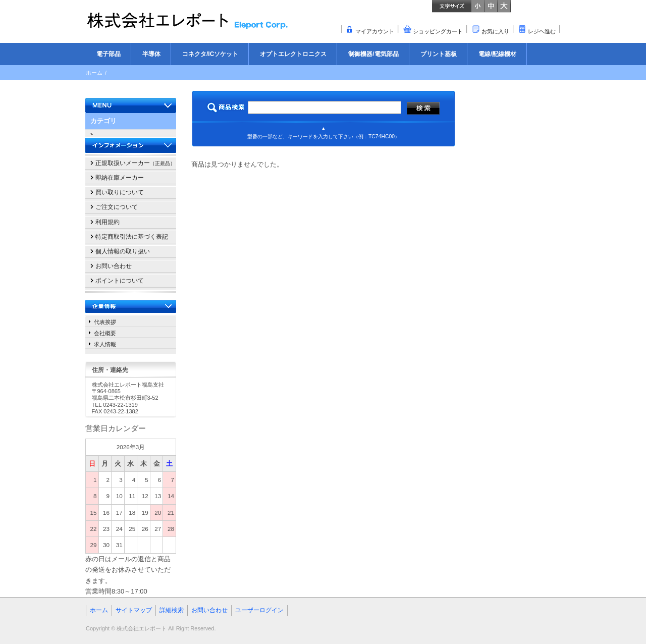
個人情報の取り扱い (123, 251)
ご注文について (117, 207)
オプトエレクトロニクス (293, 54)
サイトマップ (134, 610)
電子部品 (109, 54)
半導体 (151, 54)
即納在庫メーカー (120, 178)
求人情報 (105, 344)
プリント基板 (439, 54)
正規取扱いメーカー (135, 163)
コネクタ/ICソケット (210, 54)
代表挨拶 (105, 322)
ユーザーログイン (259, 610)
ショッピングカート (438, 31)
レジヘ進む (542, 31)
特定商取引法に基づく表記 (132, 237)
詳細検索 (172, 610)
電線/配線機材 (497, 54)
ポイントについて (120, 281)
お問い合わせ (114, 266)
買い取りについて (120, 192)
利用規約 (107, 222)
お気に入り (495, 31)
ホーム (94, 73)
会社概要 (105, 333)
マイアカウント (375, 31)
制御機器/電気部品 (373, 54)
